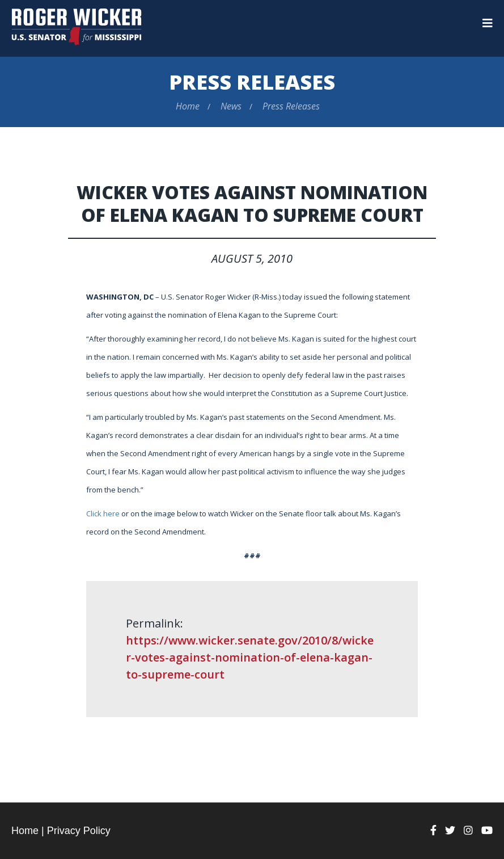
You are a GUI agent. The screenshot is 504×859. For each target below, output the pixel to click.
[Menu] (488, 23)
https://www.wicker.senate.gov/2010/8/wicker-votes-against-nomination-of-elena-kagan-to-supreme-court (250, 657)
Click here (103, 513)
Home (188, 106)
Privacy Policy (79, 831)
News (231, 106)
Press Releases (252, 82)
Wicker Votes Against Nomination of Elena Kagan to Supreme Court (252, 203)
